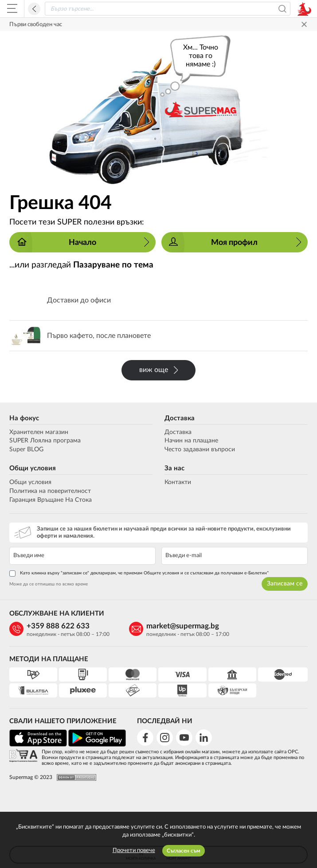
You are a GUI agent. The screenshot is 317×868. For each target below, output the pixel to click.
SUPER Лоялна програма (45, 441)
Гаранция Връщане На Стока (51, 500)
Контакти (178, 482)
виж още (158, 370)
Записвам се (285, 584)
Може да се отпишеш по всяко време (49, 584)
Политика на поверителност (50, 491)
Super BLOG (26, 449)
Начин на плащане (191, 441)
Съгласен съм (184, 851)
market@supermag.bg (183, 626)
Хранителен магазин (39, 432)
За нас (174, 468)
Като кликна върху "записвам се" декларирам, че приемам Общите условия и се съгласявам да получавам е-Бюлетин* (139, 573)
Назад (34, 9)
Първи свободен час (36, 25)
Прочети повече (134, 851)
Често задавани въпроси (200, 449)
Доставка (180, 418)
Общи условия (33, 468)
